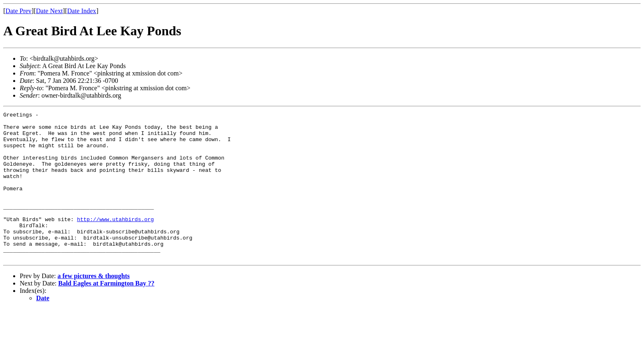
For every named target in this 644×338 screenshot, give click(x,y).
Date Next (49, 11)
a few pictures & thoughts (94, 305)
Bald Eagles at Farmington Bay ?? (106, 313)
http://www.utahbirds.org (115, 241)
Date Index (82, 11)
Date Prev (18, 11)
